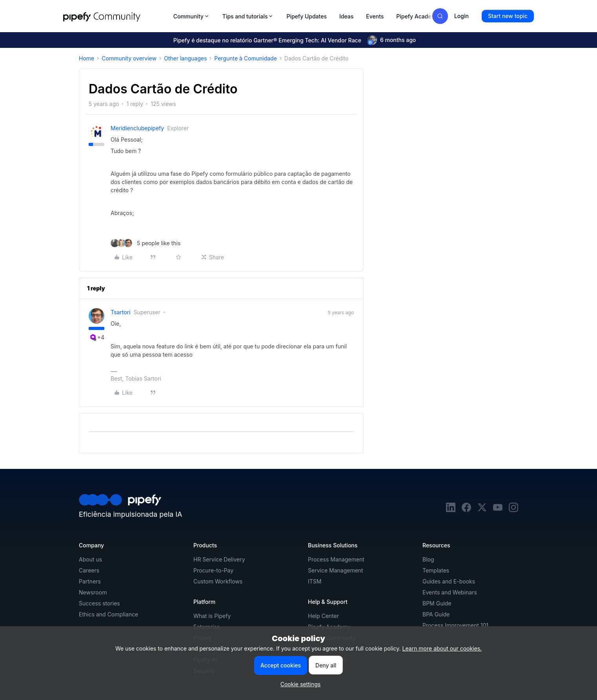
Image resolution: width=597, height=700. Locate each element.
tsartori (120, 312)
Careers (89, 570)
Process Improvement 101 (455, 625)
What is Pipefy (212, 616)
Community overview (129, 58)
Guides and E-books (449, 581)
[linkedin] (451, 510)
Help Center (323, 616)
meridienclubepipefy (137, 128)
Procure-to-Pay (213, 570)
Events (375, 16)
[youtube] (498, 510)
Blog (428, 559)
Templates (436, 570)
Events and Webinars (450, 592)
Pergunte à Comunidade (246, 58)
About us (90, 559)
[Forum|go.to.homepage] (116, 16)
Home (86, 58)
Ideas (346, 16)
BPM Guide (437, 603)
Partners (90, 581)
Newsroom (93, 592)
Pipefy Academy (418, 16)
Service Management (336, 570)
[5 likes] (146, 243)
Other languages (185, 58)
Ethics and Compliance (108, 614)
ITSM (315, 581)
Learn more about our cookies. (442, 648)
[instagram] (513, 510)
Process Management (336, 559)
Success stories (99, 603)
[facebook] (466, 510)
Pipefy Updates (307, 16)
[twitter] (482, 510)
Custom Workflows (218, 581)
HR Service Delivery (219, 559)
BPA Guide (436, 614)
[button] (508, 16)
